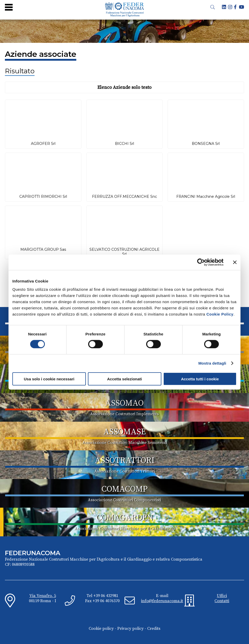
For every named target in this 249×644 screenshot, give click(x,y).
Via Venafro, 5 (43, 596)
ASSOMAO (124, 403)
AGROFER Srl (43, 144)
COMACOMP (125, 489)
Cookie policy (101, 629)
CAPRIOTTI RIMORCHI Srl (43, 197)
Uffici (222, 596)
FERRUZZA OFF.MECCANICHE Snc (124, 197)
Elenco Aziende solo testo (124, 87)
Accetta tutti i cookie (200, 379)
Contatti (222, 601)
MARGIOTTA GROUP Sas (43, 249)
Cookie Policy (220, 314)
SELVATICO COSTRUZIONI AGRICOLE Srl (124, 252)
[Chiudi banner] (235, 262)
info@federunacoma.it (162, 601)
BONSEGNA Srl (206, 144)
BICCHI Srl (124, 144)
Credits (154, 629)
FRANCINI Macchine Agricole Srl (206, 197)
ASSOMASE (125, 432)
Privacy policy (130, 629)
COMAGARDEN (125, 518)
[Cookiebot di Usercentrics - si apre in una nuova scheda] (201, 262)
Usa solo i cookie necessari (49, 379)
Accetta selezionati (124, 379)
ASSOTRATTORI (125, 461)
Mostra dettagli (212, 363)
